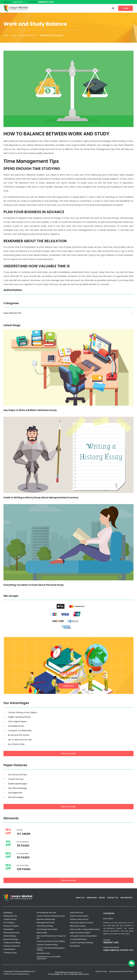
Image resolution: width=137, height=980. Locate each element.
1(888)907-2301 (46, 2)
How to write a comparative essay (85, 929)
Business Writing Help (46, 919)
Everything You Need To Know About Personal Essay (34, 585)
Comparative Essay (78, 939)
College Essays (10, 953)
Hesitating (8, 913)
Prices (102, 898)
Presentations (9, 949)
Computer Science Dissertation (83, 936)
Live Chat (18, 2)
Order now (68, 686)
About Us (80, 898)
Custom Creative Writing (47, 945)
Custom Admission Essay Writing (51, 941)
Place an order (68, 754)
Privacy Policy (115, 971)
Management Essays (46, 923)
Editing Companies (12, 946)
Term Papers (9, 923)
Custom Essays (10, 919)
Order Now (92, 898)
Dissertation (9, 929)
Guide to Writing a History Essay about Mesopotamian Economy (41, 498)
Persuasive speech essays (82, 923)
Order (126, 8)
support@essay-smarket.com (118, 950)
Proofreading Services (46, 913)
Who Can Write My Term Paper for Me (51, 937)
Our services (126, 898)
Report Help (42, 933)
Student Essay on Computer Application (49, 958)
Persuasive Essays (11, 933)
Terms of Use (101, 971)
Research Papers (11, 926)
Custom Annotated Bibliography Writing (51, 949)
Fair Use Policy (127, 971)
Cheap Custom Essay (79, 919)
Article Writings (10, 936)
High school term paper (80, 933)
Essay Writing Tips (12, 313)
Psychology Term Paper (47, 929)
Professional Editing (12, 943)
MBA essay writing (78, 926)
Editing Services (10, 916)
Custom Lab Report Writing (81, 943)
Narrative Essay (43, 953)
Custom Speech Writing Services (51, 916)
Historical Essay (77, 913)
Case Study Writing (45, 926)
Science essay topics (79, 916)
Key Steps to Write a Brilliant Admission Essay (30, 410)
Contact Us (113, 898)
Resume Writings (11, 939)
